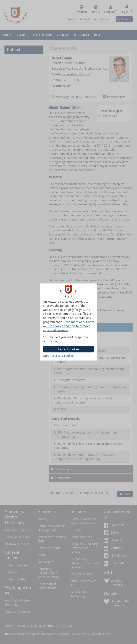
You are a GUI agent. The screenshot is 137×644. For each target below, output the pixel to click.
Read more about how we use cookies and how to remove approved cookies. (68, 326)
